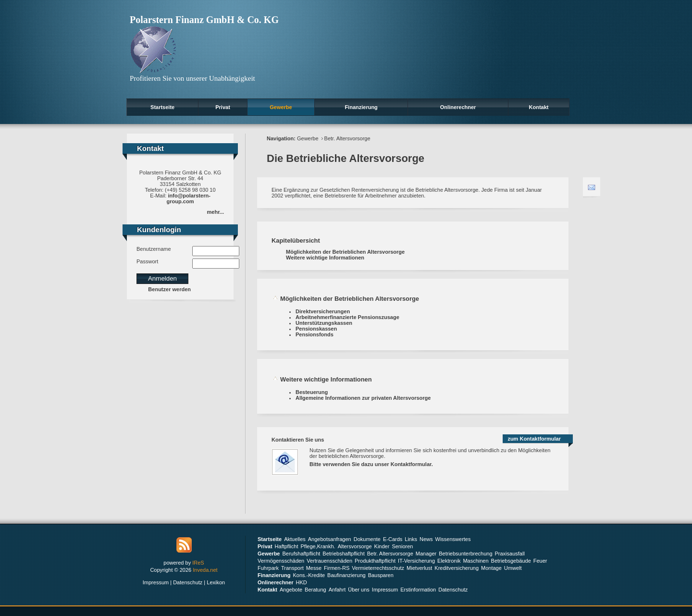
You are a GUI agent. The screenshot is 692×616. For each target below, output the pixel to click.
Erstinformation (418, 590)
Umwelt (513, 568)
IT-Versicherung (416, 561)
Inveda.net (205, 570)
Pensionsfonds (315, 334)
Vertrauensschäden (329, 561)
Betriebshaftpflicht (343, 554)
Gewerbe (281, 107)
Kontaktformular (411, 464)
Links (411, 539)
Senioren (402, 546)
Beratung (315, 590)
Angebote (291, 590)
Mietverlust (419, 568)
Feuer (540, 561)
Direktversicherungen (323, 311)
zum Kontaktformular (534, 439)
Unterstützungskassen (324, 323)
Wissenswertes (453, 539)
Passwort (147, 261)
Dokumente (367, 539)
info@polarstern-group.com (189, 198)
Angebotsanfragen (330, 539)
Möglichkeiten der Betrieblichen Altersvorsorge (345, 252)
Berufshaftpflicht (301, 554)
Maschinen (476, 561)
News (426, 539)
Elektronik (449, 561)
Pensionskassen (316, 329)
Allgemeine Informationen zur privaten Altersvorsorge (363, 398)
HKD (302, 582)
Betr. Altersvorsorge (347, 138)
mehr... (216, 212)
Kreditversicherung (457, 568)
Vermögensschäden (281, 561)
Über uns (359, 590)
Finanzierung (361, 107)
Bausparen (381, 575)
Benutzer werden (169, 289)
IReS (198, 563)
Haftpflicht (287, 546)
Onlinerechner (458, 107)
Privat (223, 107)
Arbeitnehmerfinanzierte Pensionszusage (347, 317)
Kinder (382, 546)
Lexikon (216, 582)
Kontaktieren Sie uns (298, 440)
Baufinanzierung (346, 575)
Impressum (156, 582)
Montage (491, 568)
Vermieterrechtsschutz (378, 568)
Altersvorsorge (355, 546)
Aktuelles (295, 539)
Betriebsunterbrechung (465, 554)
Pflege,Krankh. (318, 546)
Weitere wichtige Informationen (325, 258)
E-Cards (393, 539)
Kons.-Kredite (309, 575)
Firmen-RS (337, 568)
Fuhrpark (268, 568)
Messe (314, 568)
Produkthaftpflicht (375, 561)
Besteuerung (312, 392)
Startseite (162, 107)
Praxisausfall (510, 554)
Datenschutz (188, 582)
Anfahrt (337, 590)
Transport (292, 568)
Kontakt (539, 107)
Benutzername (154, 249)
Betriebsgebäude (511, 561)
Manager (426, 554)
